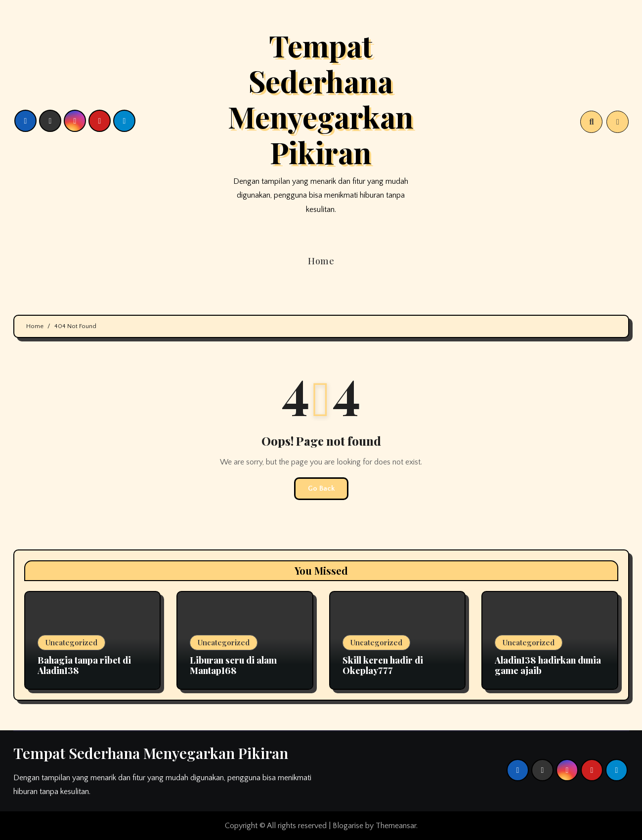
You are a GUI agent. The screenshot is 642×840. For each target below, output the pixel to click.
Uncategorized (71, 642)
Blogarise (348, 826)
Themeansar (396, 826)
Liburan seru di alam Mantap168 (233, 666)
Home (321, 261)
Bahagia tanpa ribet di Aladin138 (84, 666)
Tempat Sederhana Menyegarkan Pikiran (321, 98)
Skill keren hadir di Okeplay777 (383, 666)
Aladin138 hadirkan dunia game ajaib (548, 666)
